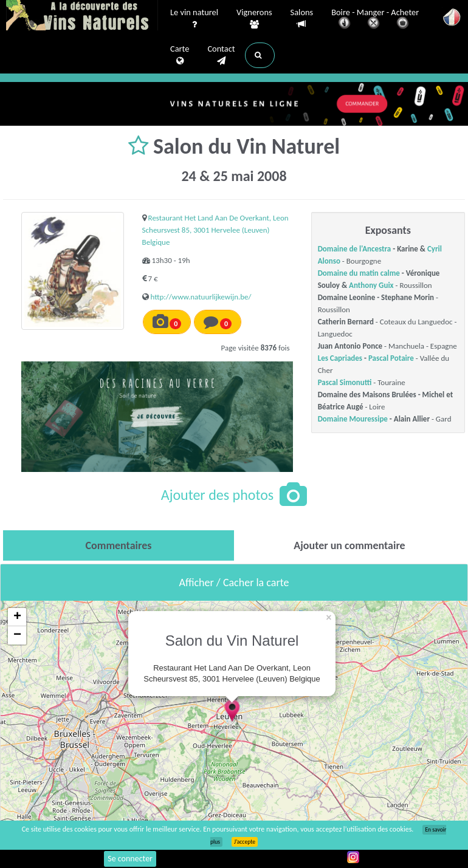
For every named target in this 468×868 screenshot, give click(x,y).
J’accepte (245, 842)
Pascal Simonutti (345, 382)
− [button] (17, 635)
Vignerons (254, 19)
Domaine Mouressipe (353, 419)
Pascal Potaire (391, 358)
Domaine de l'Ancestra (355, 249)
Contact (221, 55)
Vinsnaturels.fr (82, 16)
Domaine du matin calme (359, 273)
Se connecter (130, 859)
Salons (302, 19)
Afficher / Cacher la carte (234, 583)
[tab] (119, 545)
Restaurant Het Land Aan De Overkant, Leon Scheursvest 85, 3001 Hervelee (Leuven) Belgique (215, 230)
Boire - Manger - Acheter (375, 20)
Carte (180, 55)
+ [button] (17, 617)
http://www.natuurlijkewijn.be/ (201, 297)
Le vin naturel (194, 19)
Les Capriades (340, 358)
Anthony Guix (371, 285)
